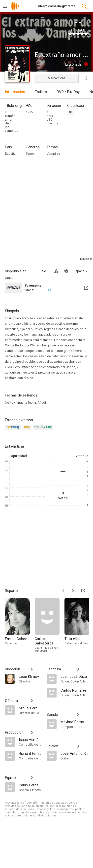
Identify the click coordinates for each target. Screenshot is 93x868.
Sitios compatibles (44, 271)
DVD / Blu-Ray (68, 92)
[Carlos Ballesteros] (50, 625)
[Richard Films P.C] (30, 753)
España (10, 154)
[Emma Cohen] (20, 625)
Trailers (41, 92)
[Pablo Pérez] (30, 785)
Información (15, 92)
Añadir (42, 403)
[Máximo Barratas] (74, 722)
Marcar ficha (57, 78)
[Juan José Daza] (74, 676)
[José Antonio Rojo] (74, 753)
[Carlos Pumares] (74, 690)
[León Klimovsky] (30, 676)
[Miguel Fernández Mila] (30, 708)
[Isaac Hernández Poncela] (30, 739)
